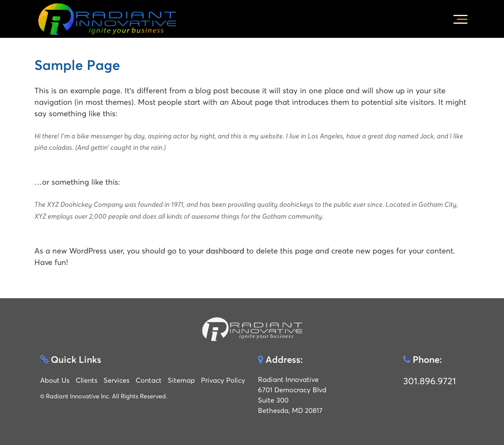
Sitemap (181, 380)
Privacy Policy (223, 380)
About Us (55, 380)
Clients (87, 380)
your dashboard (216, 251)
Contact (149, 380)
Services (117, 380)
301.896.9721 (429, 381)
